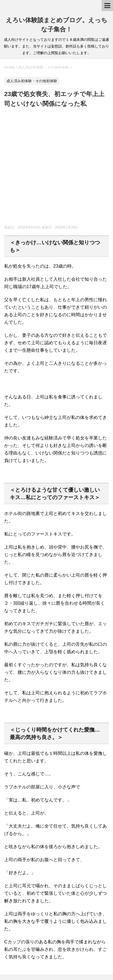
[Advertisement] (56, 168)
